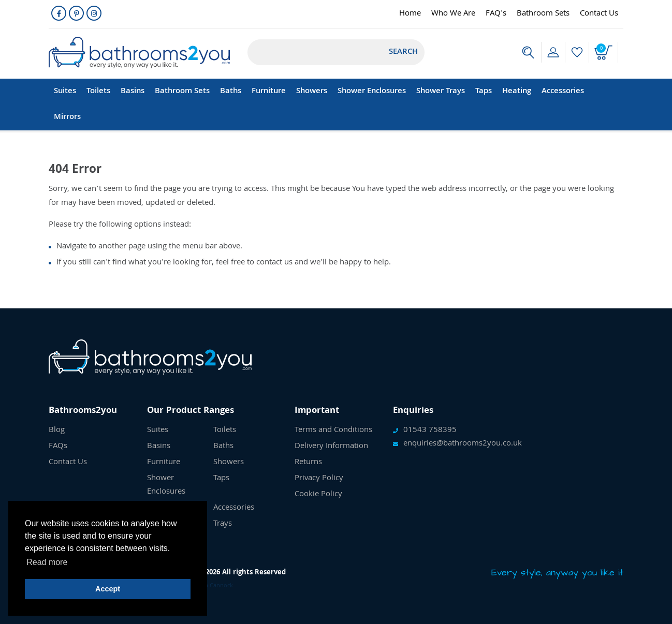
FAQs (58, 447)
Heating (517, 92)
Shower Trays (441, 92)
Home (410, 14)
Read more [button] (47, 562)
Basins (133, 92)
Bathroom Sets (543, 14)
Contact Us (599, 14)
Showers (312, 92)
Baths (231, 92)
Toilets (98, 92)
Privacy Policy (319, 479)
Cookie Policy (318, 495)
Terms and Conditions (333, 430)
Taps (484, 92)
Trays (223, 524)
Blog (57, 430)
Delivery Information (331, 447)
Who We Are (453, 14)
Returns (308, 463)
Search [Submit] (403, 52)
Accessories (563, 92)
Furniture (269, 92)
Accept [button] (108, 589)
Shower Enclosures (372, 92)
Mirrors (67, 117)
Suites (65, 92)
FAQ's (496, 14)
